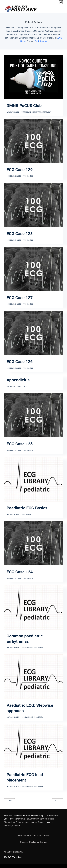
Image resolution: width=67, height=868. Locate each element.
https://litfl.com (13, 826)
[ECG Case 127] (33, 269)
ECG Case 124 (20, 572)
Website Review (44, 112)
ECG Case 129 (20, 170)
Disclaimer (34, 842)
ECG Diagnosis (27, 648)
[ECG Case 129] (33, 141)
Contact (47, 835)
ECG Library (26, 514)
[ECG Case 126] (33, 333)
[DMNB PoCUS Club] (33, 77)
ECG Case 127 (20, 298)
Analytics (37, 835)
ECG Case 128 (20, 234)
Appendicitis (18, 380)
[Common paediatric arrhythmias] (33, 607)
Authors (28, 835)
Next (57, 801)
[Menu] (5, 2)
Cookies (24, 842)
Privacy (43, 842)
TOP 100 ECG (28, 176)
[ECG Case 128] (33, 205)
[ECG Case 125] (33, 415)
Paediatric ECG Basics (27, 508)
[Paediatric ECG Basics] (33, 479)
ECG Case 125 (20, 444)
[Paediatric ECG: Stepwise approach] (33, 677)
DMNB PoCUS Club (24, 106)
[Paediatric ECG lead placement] (33, 746)
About (20, 835)
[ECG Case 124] (33, 543)
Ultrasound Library (30, 112)
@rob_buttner (41, 41)
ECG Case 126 (20, 362)
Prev (9, 801)
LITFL (25, 386)
